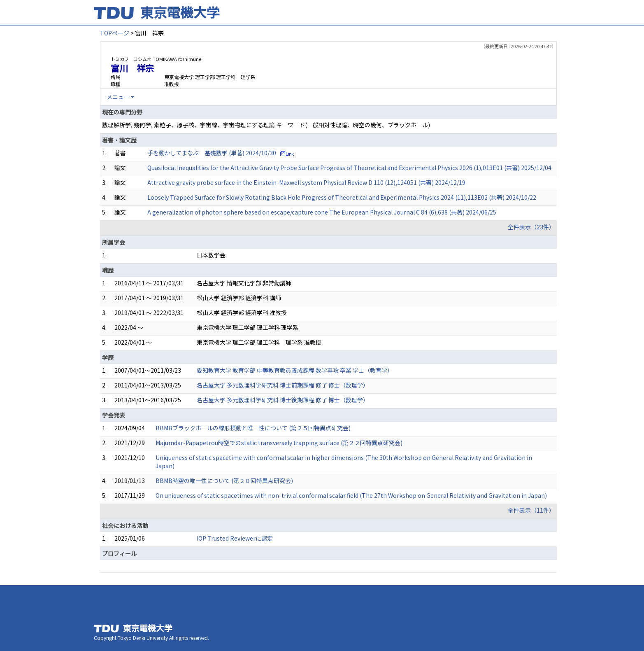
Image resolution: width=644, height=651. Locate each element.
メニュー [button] (118, 97)
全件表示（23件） (531, 227)
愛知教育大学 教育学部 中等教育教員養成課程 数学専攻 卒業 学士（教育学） (295, 370)
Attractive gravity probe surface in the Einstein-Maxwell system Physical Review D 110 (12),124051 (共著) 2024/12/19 (306, 182)
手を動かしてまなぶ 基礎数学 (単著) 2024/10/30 (212, 153)
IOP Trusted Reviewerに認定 (235, 538)
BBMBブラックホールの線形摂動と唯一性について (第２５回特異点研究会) (253, 428)
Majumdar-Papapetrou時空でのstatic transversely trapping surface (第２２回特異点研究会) (279, 443)
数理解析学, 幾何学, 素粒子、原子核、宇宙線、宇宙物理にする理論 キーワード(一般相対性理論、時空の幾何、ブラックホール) (266, 125)
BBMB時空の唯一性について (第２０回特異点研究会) (224, 481)
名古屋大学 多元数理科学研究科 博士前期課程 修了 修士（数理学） (283, 385)
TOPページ (115, 33)
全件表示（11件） (531, 510)
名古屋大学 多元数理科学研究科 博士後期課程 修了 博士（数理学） (283, 400)
